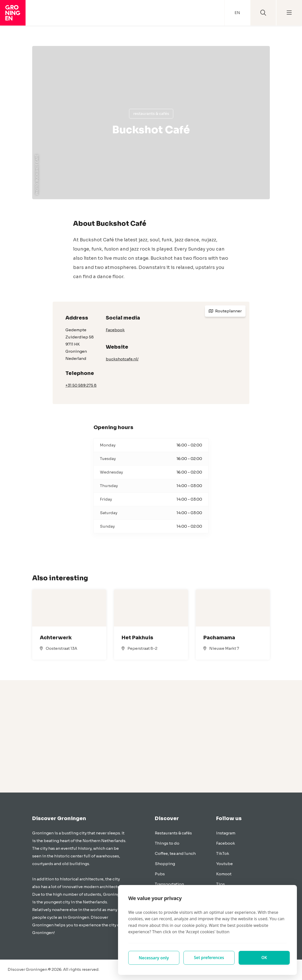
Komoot (224, 874)
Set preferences (209, 958)
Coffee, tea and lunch (175, 853)
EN (237, 13)
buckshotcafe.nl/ (122, 359)
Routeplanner (225, 311)
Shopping (165, 864)
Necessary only (154, 958)
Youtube (224, 864)
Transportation (169, 884)
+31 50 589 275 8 (81, 385)
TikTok (223, 853)
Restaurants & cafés (151, 114)
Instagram (226, 833)
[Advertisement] (151, 736)
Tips (220, 884)
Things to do (167, 843)
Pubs (160, 874)
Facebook (115, 330)
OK (264, 958)
